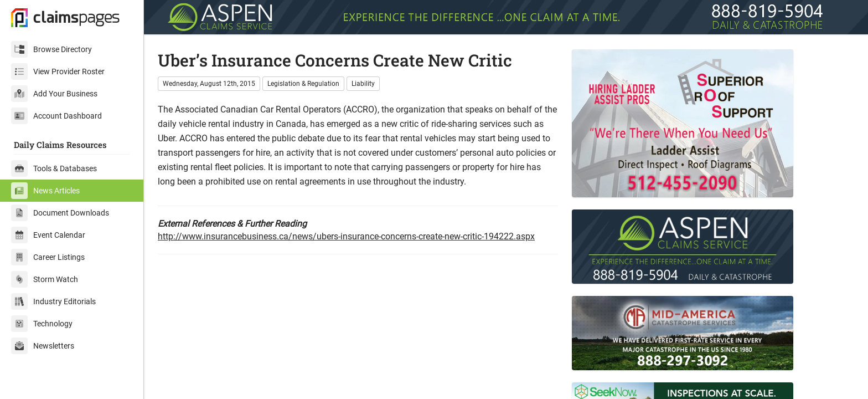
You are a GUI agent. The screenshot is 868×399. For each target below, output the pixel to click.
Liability (363, 84)
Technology (42, 324)
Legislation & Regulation (303, 84)
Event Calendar (48, 235)
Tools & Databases (54, 168)
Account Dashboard (56, 116)
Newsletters (43, 346)
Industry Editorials (53, 301)
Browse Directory (51, 49)
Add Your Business (54, 94)
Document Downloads (60, 213)
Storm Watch (45, 279)
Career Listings (48, 257)
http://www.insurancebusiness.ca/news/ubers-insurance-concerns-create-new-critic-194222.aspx (346, 236)
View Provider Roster (58, 71)
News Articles (45, 191)
